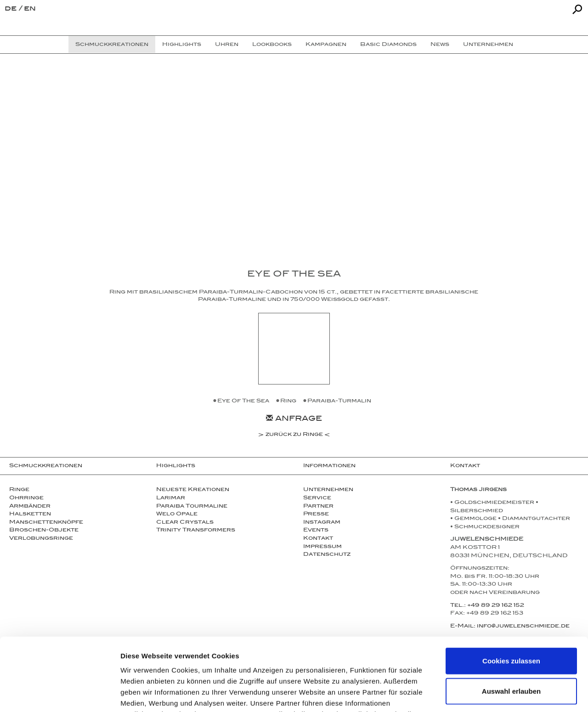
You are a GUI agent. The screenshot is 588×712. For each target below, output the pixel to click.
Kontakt (318, 539)
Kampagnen (326, 45)
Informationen (329, 466)
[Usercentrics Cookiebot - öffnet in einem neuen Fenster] (59, 694)
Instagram (322, 523)
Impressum (322, 547)
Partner (318, 507)
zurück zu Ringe (294, 435)
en (30, 9)
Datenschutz (327, 555)
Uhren (227, 45)
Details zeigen (489, 694)
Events (316, 531)
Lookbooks (272, 45)
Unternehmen (328, 490)
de (12, 9)
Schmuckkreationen (46, 466)
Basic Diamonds (388, 45)
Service (317, 498)
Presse (316, 514)
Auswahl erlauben (511, 623)
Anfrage (294, 420)
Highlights (176, 466)
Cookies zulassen (511, 592)
